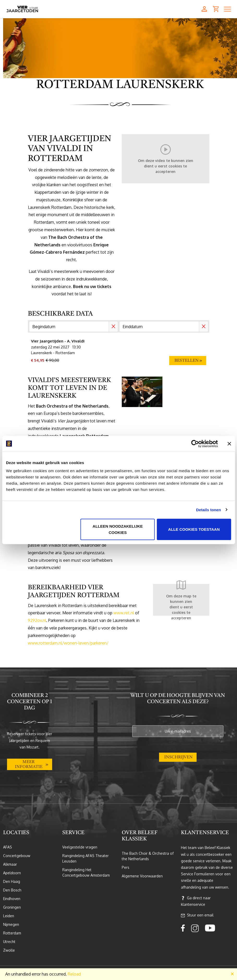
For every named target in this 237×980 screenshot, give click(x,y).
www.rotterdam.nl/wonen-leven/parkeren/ (68, 643)
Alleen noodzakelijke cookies (118, 529)
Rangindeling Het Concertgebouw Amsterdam (86, 872)
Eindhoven (12, 899)
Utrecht (9, 942)
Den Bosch (12, 890)
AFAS (8, 847)
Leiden (9, 916)
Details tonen (208, 510)
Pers (126, 867)
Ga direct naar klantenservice (196, 901)
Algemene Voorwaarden (142, 876)
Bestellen (187, 361)
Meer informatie (29, 764)
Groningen (12, 907)
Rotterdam (12, 933)
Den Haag (12, 881)
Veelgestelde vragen (80, 847)
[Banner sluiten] (229, 444)
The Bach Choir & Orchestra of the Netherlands (148, 856)
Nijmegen (11, 924)
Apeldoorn (12, 873)
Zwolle (9, 950)
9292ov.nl (37, 620)
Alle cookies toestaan (194, 529)
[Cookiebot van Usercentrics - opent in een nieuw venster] (195, 444)
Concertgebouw (17, 856)
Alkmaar (10, 864)
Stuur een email (197, 915)
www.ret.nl (124, 613)
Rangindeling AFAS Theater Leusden (86, 858)
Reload (74, 974)
